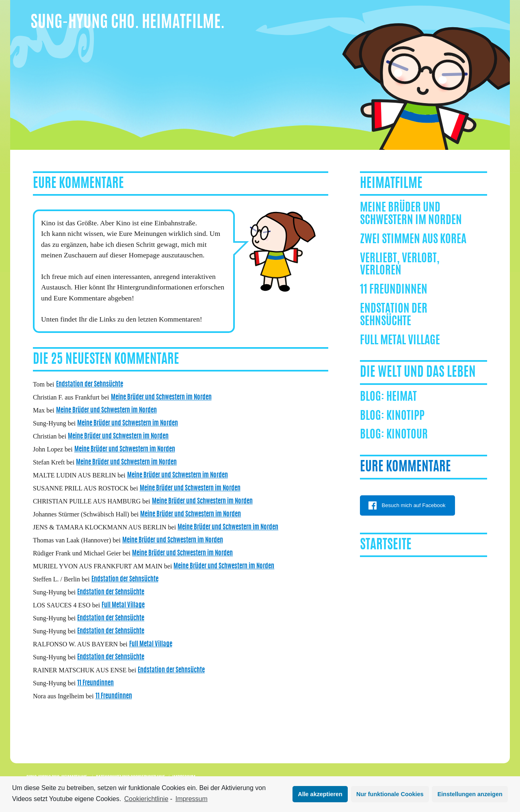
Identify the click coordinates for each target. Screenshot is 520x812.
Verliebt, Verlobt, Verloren (400, 265)
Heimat (402, 397)
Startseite (386, 545)
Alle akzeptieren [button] (320, 794)
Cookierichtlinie (146, 799)
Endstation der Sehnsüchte (90, 384)
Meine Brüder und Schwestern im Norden (161, 397)
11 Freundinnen (95, 683)
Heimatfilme (391, 184)
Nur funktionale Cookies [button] (390, 794)
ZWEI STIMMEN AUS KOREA (413, 240)
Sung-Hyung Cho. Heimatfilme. (128, 23)
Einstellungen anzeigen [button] (470, 794)
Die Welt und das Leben (418, 373)
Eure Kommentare (405, 467)
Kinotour (407, 435)
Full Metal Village (123, 605)
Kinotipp (405, 417)
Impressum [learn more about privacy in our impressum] (192, 799)
